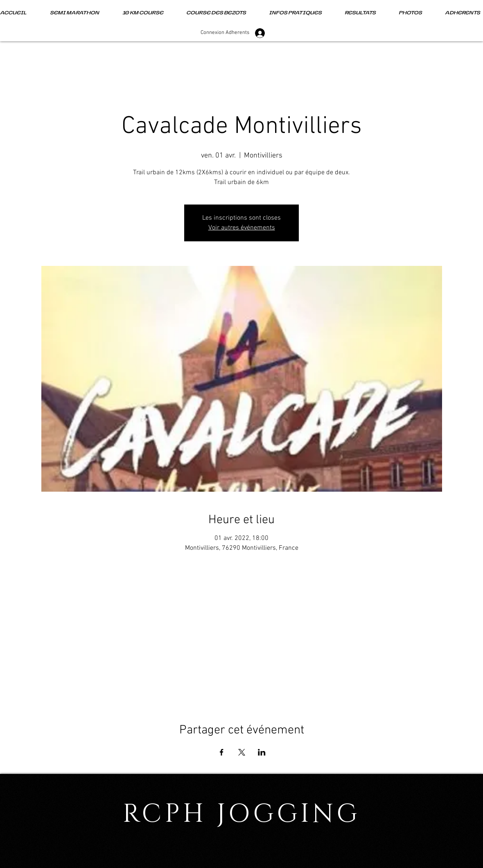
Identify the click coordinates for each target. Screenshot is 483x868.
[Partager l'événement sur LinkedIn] (262, 752)
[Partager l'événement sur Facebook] (222, 752)
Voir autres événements (242, 228)
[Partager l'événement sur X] (242, 752)
